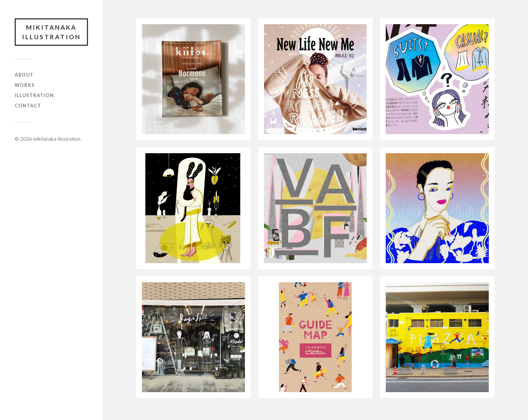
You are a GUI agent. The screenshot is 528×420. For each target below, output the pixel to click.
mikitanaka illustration (51, 32)
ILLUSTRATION (34, 95)
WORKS (25, 85)
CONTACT (28, 106)
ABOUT (24, 75)
